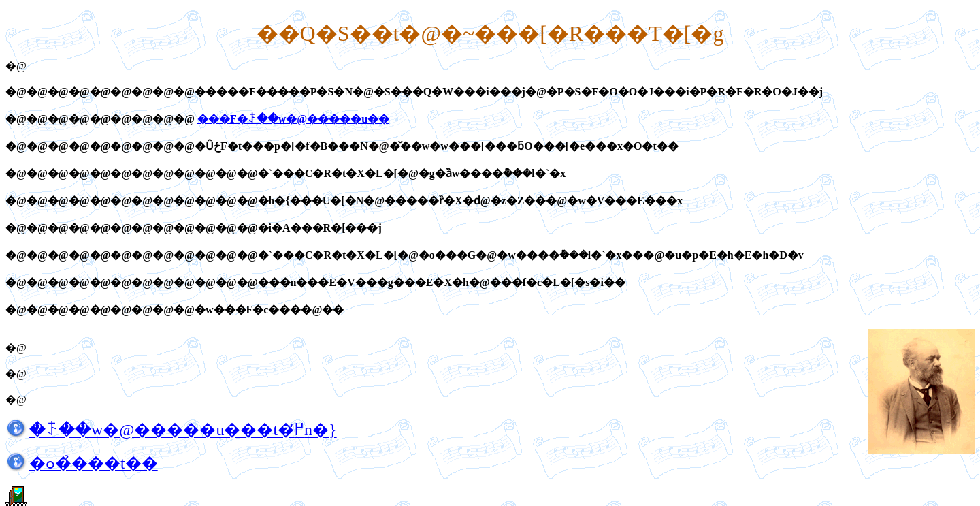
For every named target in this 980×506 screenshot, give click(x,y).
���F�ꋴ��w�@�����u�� (293, 119)
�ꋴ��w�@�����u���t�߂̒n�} (183, 430)
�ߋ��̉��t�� (94, 463)
